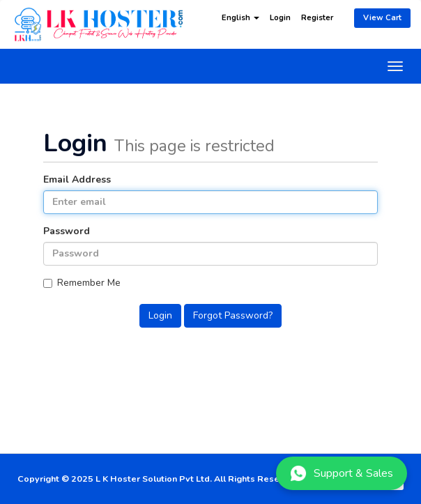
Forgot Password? (233, 315)
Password (67, 231)
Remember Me (82, 283)
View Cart (382, 18)
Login (280, 18)
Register (317, 18)
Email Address (77, 180)
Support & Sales (342, 473)
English (240, 18)
